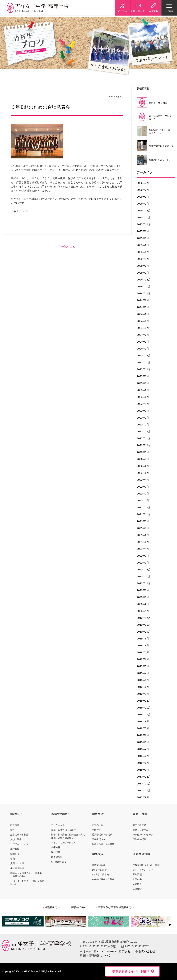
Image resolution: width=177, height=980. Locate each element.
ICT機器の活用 (59, 862)
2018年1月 (143, 770)
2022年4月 (143, 480)
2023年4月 (143, 404)
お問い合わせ (145, 951)
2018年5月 (143, 742)
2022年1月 (143, 501)
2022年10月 (144, 445)
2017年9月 (143, 797)
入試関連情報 (142, 854)
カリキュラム (58, 825)
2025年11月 (144, 217)
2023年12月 (144, 356)
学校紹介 (16, 814)
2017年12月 (144, 777)
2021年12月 (144, 507)
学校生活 (98, 814)
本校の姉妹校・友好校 (103, 879)
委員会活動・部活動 (102, 835)
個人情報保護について (95, 955)
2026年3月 (143, 190)
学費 (13, 859)
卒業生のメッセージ (143, 835)
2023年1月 (143, 425)
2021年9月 (143, 521)
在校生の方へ (78, 907)
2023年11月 (144, 362)
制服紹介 (15, 854)
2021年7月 (143, 528)
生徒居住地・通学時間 (103, 844)
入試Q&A (137, 889)
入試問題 (137, 884)
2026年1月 (143, 204)
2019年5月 (143, 666)
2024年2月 (143, 342)
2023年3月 (143, 411)
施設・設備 (16, 839)
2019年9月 (143, 639)
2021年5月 (143, 542)
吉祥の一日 (98, 825)
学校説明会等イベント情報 (146, 865)
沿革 (13, 830)
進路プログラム (141, 830)
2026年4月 (143, 183)
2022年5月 (143, 473)
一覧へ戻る (67, 246)
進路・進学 (140, 814)
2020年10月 (144, 583)
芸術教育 (56, 847)
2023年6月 (143, 390)
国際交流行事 (99, 865)
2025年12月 (144, 211)
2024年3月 (143, 335)
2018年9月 (143, 721)
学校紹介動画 (17, 868)
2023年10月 (144, 369)
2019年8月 (143, 646)
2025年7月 (143, 238)
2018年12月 (144, 701)
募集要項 (137, 874)
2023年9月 (143, 376)
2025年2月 (143, 266)
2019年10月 (144, 632)
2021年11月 (144, 514)
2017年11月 (144, 784)
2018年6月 (143, 735)
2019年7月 (143, 652)
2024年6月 (143, 314)
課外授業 (56, 852)
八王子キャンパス (19, 844)
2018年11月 (144, 708)
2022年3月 (143, 487)
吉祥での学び (60, 814)
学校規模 (15, 849)
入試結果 (137, 879)
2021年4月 (143, 549)
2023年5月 (143, 397)
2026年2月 (143, 197)
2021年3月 (143, 556)
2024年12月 (144, 280)
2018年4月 (143, 749)
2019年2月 (143, 687)
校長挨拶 (15, 825)
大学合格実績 (139, 825)
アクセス (126, 951)
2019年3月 (143, 680)
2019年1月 (143, 694)
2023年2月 (143, 418)
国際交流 (98, 854)
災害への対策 (17, 863)
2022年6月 (143, 466)
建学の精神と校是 (19, 835)
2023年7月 (143, 383)
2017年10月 (144, 790)
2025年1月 (143, 273)
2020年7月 (143, 597)
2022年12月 (144, 431)
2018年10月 (144, 715)
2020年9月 (143, 590)
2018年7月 (143, 728)
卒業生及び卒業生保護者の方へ (115, 907)
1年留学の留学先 (100, 874)
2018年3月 (143, 756)
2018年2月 (143, 763)
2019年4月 (143, 673)
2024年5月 (143, 321)
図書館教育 (57, 857)
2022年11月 (144, 438)
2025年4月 (143, 259)
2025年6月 (143, 245)
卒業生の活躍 (139, 839)
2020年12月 (144, 570)
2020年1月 (143, 611)
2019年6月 (143, 659)
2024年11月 (144, 287)
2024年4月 (143, 328)
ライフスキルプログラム (64, 843)
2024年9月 (143, 300)
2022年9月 (143, 452)
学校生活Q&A (99, 839)
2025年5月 (143, 252)
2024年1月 (143, 349)
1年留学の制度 (99, 870)
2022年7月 (143, 459)
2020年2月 (143, 604)
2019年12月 (144, 618)
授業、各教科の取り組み (64, 830)
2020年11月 (144, 576)
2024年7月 (143, 307)
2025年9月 (143, 231)
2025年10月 (144, 224)
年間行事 (96, 830)
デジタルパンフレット (144, 870)
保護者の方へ (52, 907)
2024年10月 (144, 293)
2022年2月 (143, 494)
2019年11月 (144, 625)
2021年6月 (143, 535)
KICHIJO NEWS (105, 951)
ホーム (86, 951)
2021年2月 (143, 563)
